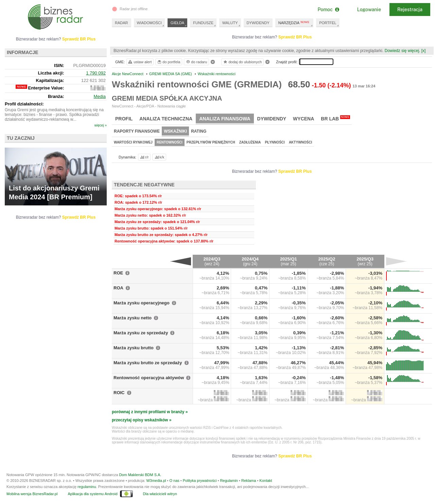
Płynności (275, 142)
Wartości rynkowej (133, 142)
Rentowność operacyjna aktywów (149, 378)
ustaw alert (140, 62)
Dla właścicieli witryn (160, 494)
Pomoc (328, 10)
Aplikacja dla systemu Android (92, 494)
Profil (124, 119)
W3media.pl (156, 481)
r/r (144, 157)
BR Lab (335, 118)
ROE (118, 273)
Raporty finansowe (137, 131)
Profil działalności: (24, 104)
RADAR (121, 23)
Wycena (303, 119)
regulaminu (87, 487)
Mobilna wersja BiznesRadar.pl (32, 494)
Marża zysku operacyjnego (142, 303)
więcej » (101, 125)
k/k (159, 157)
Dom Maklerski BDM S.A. (140, 475)
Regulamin (229, 481)
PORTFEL (328, 23)
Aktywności (300, 142)
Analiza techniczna (166, 119)
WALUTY (230, 23)
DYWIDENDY (258, 23)
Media (100, 96)
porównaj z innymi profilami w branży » (150, 412)
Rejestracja (410, 10)
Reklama (249, 481)
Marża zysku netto (133, 318)
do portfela (169, 62)
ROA (118, 288)
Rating (199, 131)
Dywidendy (272, 119)
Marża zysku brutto (134, 348)
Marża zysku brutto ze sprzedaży (148, 363)
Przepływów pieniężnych (211, 142)
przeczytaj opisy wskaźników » (142, 420)
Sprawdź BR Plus (295, 37)
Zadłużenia (250, 142)
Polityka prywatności (200, 481)
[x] (424, 51)
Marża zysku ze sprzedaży (141, 333)
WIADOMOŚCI (149, 23)
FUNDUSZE (203, 23)
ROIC (119, 393)
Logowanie (369, 10)
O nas (174, 481)
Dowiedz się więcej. (403, 51)
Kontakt (266, 481)
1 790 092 (96, 73)
